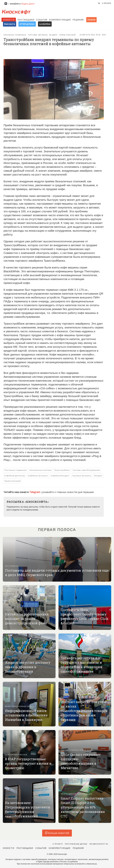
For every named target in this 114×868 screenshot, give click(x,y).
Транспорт (11, 658)
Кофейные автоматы (38, 476)
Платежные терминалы (15, 35)
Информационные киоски (20, 706)
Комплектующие (60, 20)
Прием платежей (68, 35)
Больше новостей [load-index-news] (57, 833)
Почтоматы (67, 605)
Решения (78, 20)
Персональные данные (76, 844)
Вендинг (53, 35)
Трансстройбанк (62, 470)
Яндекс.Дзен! (28, 4)
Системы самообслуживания (86, 470)
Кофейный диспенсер (15, 476)
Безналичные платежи (41, 470)
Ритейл (65, 697)
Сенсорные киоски (16, 755)
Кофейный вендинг (60, 476)
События (42, 20)
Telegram (35, 492)
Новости (9, 20)
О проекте (107, 3)
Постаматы (12, 566)
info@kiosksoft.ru (99, 844)
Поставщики (26, 20)
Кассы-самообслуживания (77, 654)
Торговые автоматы (38, 35)
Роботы (10, 610)
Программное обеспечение (76, 794)
